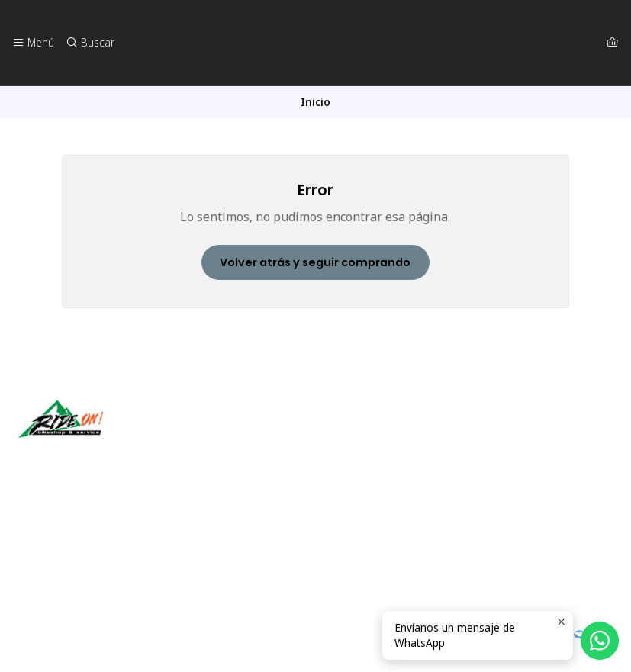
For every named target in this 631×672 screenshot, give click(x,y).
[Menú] (33, 43)
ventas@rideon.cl (69, 539)
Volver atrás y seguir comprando (315, 262)
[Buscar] (89, 43)
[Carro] (612, 43)
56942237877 (60, 559)
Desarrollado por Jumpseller (240, 641)
